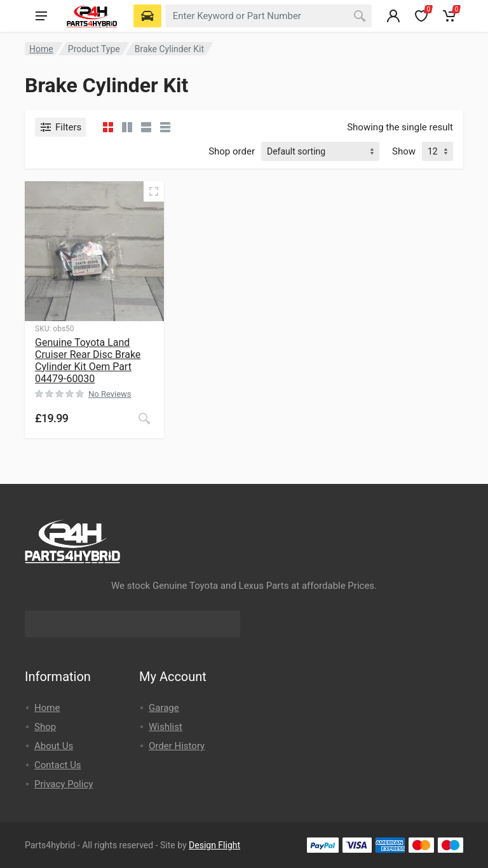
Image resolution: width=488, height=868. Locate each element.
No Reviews (110, 394)
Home (41, 49)
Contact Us (58, 765)
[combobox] (268, 16)
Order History (177, 746)
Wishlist (166, 727)
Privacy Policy (64, 784)
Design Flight (214, 845)
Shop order (232, 151)
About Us (54, 746)
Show (404, 151)
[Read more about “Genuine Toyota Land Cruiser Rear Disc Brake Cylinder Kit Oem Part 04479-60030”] (144, 418)
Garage (164, 708)
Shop (45, 727)
